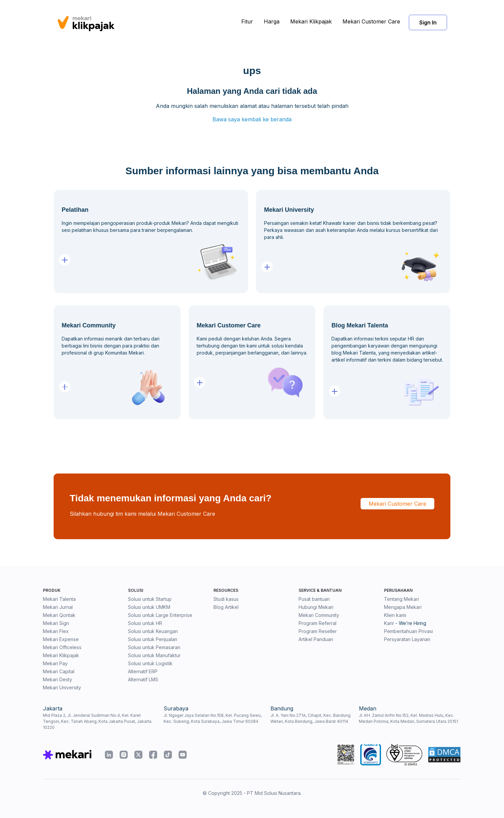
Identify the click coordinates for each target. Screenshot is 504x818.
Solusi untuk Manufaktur (154, 655)
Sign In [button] (428, 22)
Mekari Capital (59, 671)
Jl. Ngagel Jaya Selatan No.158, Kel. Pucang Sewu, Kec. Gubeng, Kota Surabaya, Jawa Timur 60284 (213, 718)
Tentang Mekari (401, 599)
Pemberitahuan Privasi (408, 631)
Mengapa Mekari (403, 607)
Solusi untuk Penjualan (153, 639)
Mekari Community (319, 615)
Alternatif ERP (143, 671)
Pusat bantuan (314, 599)
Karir (389, 623)
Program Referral (318, 623)
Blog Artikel (226, 607)
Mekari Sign (56, 623)
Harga (272, 21)
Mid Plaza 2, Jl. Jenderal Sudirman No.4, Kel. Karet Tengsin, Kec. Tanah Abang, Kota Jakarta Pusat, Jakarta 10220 (97, 721)
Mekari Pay (55, 663)
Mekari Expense (61, 639)
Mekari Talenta (59, 599)
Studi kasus (226, 599)
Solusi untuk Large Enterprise (160, 615)
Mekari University (62, 687)
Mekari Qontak (59, 615)
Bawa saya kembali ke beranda (252, 119)
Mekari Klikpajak (311, 21)
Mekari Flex (56, 631)
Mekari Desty (57, 679)
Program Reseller (318, 631)
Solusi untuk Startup (150, 599)
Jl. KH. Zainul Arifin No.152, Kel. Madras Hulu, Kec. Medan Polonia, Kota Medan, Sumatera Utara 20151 (408, 718)
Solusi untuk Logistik (150, 663)
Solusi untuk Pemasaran (154, 647)
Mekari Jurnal (58, 607)
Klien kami (395, 615)
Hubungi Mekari (316, 607)
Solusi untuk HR (145, 623)
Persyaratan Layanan (407, 639)
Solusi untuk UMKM (149, 607)
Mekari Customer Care (371, 21)
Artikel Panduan (316, 639)
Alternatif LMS (143, 679)
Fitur (247, 21)
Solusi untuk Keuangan (153, 631)
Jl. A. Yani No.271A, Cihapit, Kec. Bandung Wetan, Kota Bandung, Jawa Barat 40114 (310, 718)
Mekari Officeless (62, 647)
